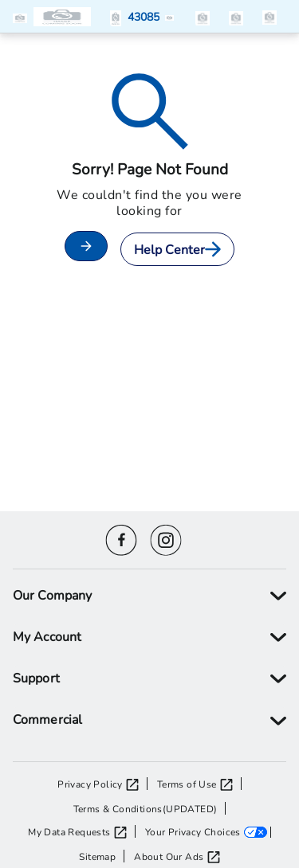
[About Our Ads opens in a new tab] (177, 856)
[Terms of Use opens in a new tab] (199, 784)
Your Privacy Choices (193, 831)
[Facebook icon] (121, 538)
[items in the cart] (269, 16)
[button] (23, 17)
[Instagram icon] (166, 538)
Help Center (177, 249)
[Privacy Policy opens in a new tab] (102, 784)
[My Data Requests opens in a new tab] (81, 831)
